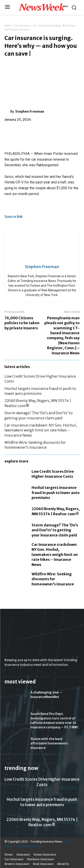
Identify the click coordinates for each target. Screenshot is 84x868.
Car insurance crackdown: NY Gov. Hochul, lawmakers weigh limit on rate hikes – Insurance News (41, 430)
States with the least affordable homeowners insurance (49, 743)
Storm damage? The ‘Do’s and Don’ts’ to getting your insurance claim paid (55, 530)
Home (8, 26)
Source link (14, 216)
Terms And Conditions (27, 846)
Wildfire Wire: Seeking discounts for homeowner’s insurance (53, 579)
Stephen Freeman (30, 111)
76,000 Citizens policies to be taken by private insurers (22, 323)
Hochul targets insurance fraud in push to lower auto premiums (56, 493)
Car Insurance (22, 26)
